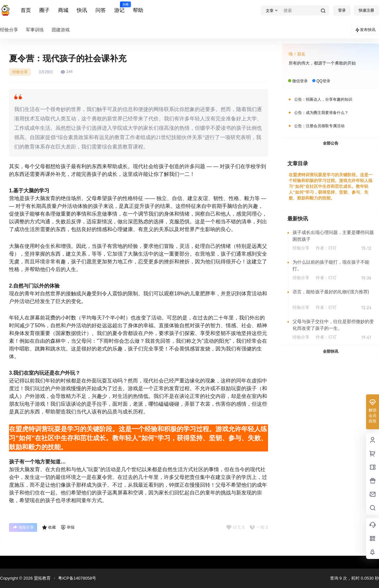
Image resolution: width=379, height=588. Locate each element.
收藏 (49, 527)
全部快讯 (331, 351)
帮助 (138, 10)
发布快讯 (365, 30)
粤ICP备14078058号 (77, 578)
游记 (119, 7)
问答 (101, 10)
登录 (342, 10)
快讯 (82, 10)
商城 (63, 10)
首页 (26, 10)
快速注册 (366, 10)
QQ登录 (323, 81)
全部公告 (331, 143)
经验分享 (20, 72)
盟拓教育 (42, 578)
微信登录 (300, 81)
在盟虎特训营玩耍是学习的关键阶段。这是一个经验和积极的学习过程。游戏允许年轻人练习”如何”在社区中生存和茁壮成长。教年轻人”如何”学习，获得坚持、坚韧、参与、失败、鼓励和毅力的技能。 (331, 187)
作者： (326, 248)
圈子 (45, 10)
